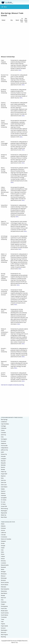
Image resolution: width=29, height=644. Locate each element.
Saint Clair (4, 482)
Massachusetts (5, 565)
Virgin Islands (4, 626)
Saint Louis (4, 485)
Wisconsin (4, 632)
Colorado (3, 535)
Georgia (3, 546)
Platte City (4, 472)
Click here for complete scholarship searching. (13, 385)
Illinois (3, 554)
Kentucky (3, 561)
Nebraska (3, 587)
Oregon (3, 604)
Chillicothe (4, 428)
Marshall (3, 461)
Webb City (4, 515)
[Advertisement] (14, 39)
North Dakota (5, 585)
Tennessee (4, 617)
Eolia (2, 437)
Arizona (3, 530)
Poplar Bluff (4, 474)
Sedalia (3, 489)
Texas (3, 619)
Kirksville (3, 456)
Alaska (3, 524)
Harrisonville (4, 446)
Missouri (3, 576)
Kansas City (4, 454)
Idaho (2, 552)
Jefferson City (4, 450)
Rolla (2, 478)
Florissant (3, 441)
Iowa (2, 550)
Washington (4, 511)
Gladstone (4, 443)
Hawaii (3, 548)
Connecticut (4, 537)
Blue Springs (4, 420)
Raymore (3, 476)
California (3, 533)
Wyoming (3, 637)
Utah (2, 622)
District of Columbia (6, 539)
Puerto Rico (4, 609)
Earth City (3, 435)
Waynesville (4, 513)
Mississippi (4, 578)
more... (20, 70)
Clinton (3, 430)
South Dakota (4, 615)
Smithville (3, 495)
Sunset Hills (4, 506)
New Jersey (4, 591)
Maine (3, 569)
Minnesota (4, 574)
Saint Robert (4, 487)
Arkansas (3, 528)
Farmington (4, 439)
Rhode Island (4, 611)
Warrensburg (4, 509)
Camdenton (4, 422)
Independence (5, 448)
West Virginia (4, 635)
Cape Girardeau (5, 424)
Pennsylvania (4, 606)
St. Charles (4, 500)
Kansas (3, 559)
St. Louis (3, 502)
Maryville (3, 463)
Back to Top (14, 642)
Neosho (3, 467)
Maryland (3, 567)
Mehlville (3, 465)
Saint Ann (3, 480)
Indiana (3, 556)
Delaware (3, 541)
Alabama (3, 526)
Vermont (3, 628)
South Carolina (5, 613)
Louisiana (3, 563)
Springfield (4, 498)
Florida (3, 543)
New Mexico (4, 593)
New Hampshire (5, 589)
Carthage (3, 426)
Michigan (3, 572)
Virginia (3, 624)
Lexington (4, 459)
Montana (3, 580)
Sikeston (3, 493)
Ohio (2, 600)
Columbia (3, 433)
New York (3, 598)
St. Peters (3, 504)
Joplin (2, 452)
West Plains (4, 517)
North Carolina (5, 582)
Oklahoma (4, 602)
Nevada (3, 469)
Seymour (3, 491)
